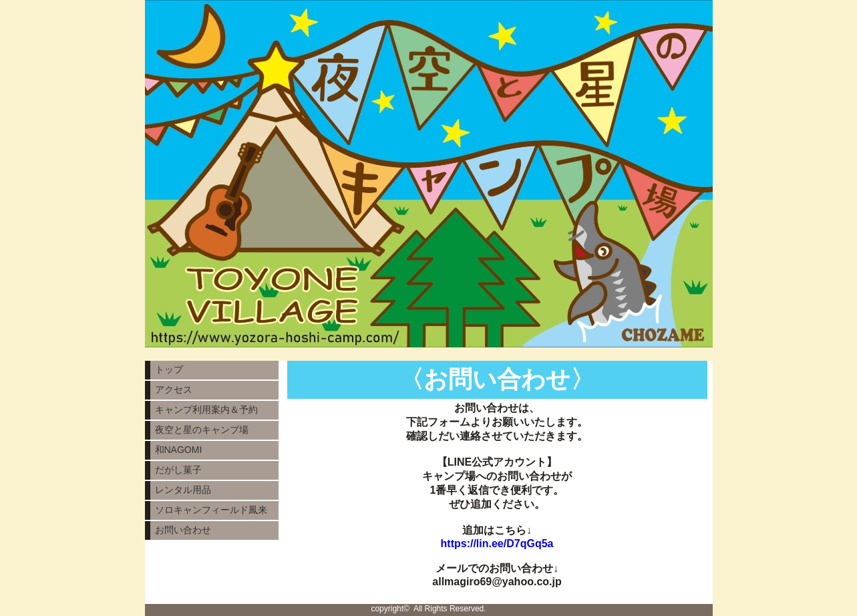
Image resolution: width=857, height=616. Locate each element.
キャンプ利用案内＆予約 (206, 410)
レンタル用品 (183, 490)
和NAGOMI (179, 450)
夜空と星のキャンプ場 (202, 430)
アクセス (174, 390)
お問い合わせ (183, 530)
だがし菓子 (178, 470)
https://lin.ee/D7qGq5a (497, 544)
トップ (169, 369)
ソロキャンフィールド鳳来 (211, 510)
